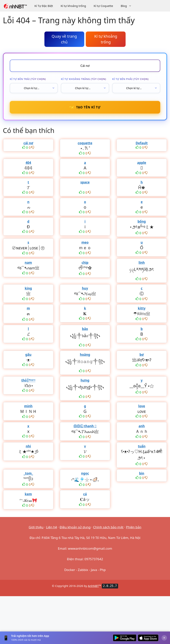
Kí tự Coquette (103, 6)
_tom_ (28, 473)
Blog (128, 6)
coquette (85, 143)
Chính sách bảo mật (108, 527)
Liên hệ (51, 527)
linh (142, 263)
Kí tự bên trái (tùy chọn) (28, 79)
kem (28, 494)
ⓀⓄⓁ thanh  (85, 426)
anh (142, 426)
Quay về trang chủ (64, 39)
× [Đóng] (164, 638)
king (28, 288)
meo (85, 242)
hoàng (85, 355)
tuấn (142, 446)
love (142, 406)
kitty (142, 308)
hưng (85, 380)
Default (142, 143)
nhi (28, 446)
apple (142, 163)
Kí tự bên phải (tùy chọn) (130, 79)
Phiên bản (134, 527)
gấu (28, 355)
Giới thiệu (36, 527)
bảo (85, 329)
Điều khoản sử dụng (75, 527)
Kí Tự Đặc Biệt (44, 6)
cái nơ (28, 143)
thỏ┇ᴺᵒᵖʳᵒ (28, 380)
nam (28, 263)
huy (85, 288)
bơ (142, 355)
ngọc (85, 473)
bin (142, 473)
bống (142, 221)
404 (28, 163)
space (85, 182)
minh (28, 406)
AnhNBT (93, 586)
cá (85, 494)
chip (85, 263)
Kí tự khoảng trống (73, 6)
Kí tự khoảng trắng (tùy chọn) (83, 79)
